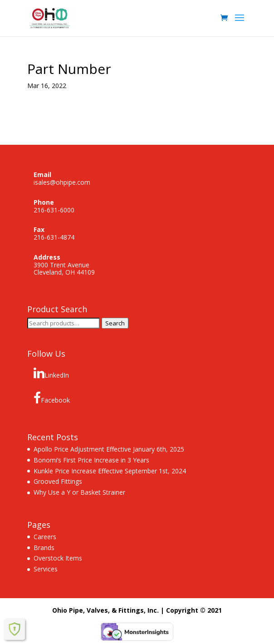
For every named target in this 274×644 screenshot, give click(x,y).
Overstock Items (58, 558)
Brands (44, 548)
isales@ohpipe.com (62, 182)
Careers (45, 537)
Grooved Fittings (58, 481)
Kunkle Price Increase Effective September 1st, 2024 (110, 471)
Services (46, 569)
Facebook (52, 398)
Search (115, 323)
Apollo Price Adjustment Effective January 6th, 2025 (109, 449)
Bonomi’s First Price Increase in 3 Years (91, 460)
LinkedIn (51, 373)
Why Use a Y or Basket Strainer (79, 492)
